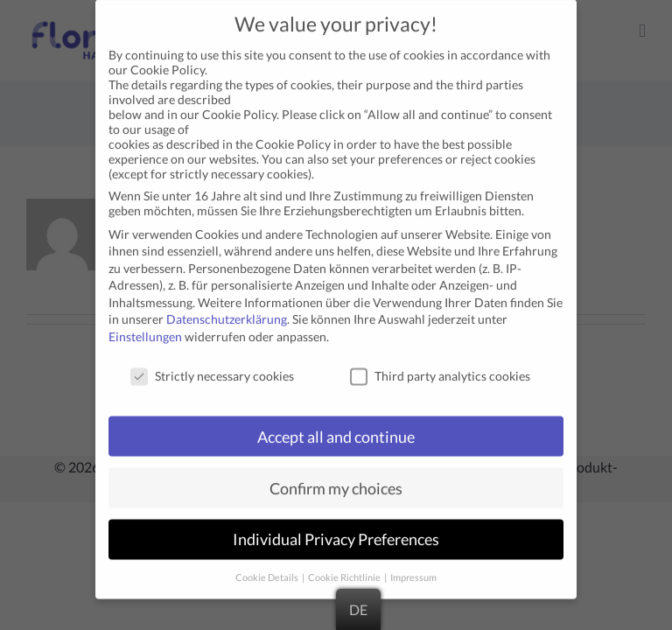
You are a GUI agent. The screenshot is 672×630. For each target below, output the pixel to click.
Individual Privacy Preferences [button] (336, 525)
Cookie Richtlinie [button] (345, 563)
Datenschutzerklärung (227, 305)
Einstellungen (145, 322)
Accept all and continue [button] (336, 422)
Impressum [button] (413, 563)
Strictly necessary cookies (212, 361)
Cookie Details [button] (268, 563)
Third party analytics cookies (440, 361)
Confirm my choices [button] (336, 474)
